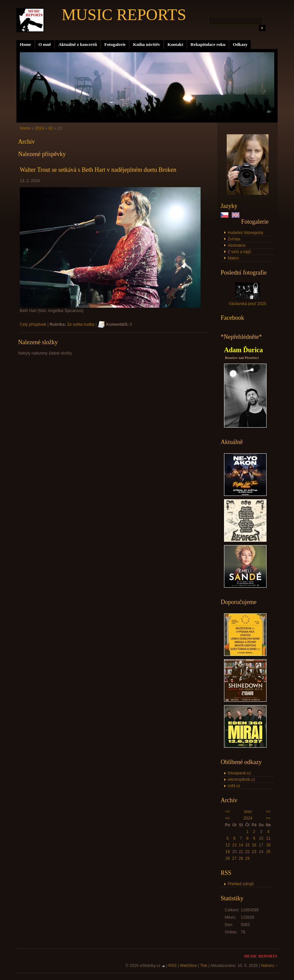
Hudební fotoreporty (245, 233)
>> (268, 812)
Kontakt (175, 44)
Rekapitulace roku (208, 44)
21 (241, 852)
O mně (45, 44)
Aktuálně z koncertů (78, 44)
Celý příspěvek (33, 324)
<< (228, 812)
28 (241, 858)
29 (247, 858)
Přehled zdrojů (241, 884)
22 (247, 852)
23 (254, 852)
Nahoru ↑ (269, 966)
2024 (248, 818)
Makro (233, 258)
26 (228, 858)
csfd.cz (234, 786)
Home (25, 44)
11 (268, 838)
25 (268, 852)
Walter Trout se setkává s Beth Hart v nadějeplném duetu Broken (98, 170)
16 (254, 845)
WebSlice (188, 966)
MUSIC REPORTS (124, 15)
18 (268, 845)
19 (228, 852)
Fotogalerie (115, 44)
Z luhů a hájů (239, 252)
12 (228, 845)
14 (241, 845)
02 (50, 128)
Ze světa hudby (81, 324)
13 (234, 845)
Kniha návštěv (146, 44)
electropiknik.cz (241, 779)
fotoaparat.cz (239, 773)
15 (247, 845)
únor (248, 812)
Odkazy (240, 44)
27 (234, 858)
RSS (173, 966)
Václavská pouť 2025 (248, 304)
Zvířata (234, 239)
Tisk (204, 966)
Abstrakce (237, 245)
